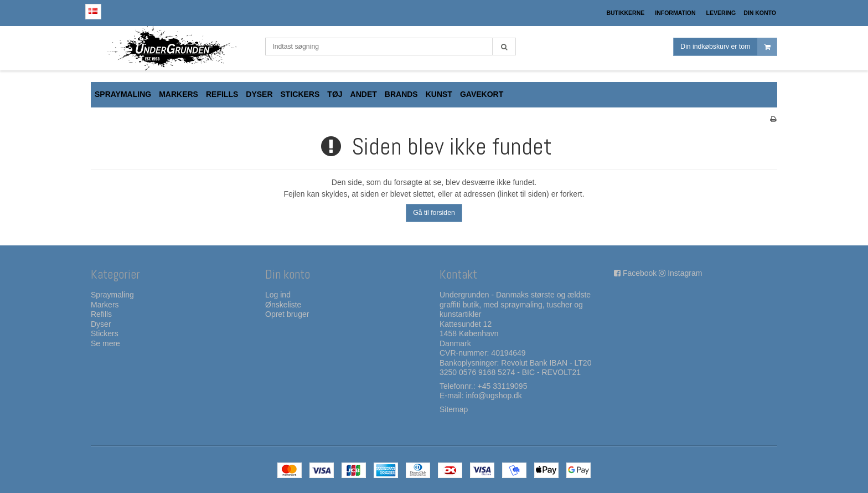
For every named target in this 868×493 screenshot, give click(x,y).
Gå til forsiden (434, 213)
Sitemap (454, 409)
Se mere (105, 343)
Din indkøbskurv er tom (728, 47)
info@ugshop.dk (494, 396)
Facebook (640, 273)
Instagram (685, 273)
